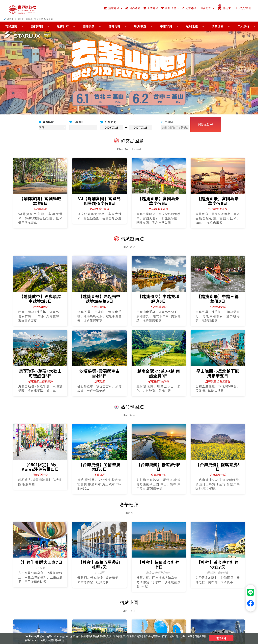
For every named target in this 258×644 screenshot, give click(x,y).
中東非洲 (166, 26)
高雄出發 (170, 8)
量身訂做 (207, 8)
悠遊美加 (89, 26)
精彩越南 (11, 26)
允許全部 (221, 638)
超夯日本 (63, 26)
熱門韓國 (37, 26)
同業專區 (189, 8)
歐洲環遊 (140, 26)
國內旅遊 (133, 8)
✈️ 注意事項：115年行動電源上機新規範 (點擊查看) (29, 19)
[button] (19, 69)
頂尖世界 (218, 26)
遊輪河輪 (115, 26)
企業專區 (151, 8)
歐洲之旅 (192, 26)
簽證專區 (113, 8)
